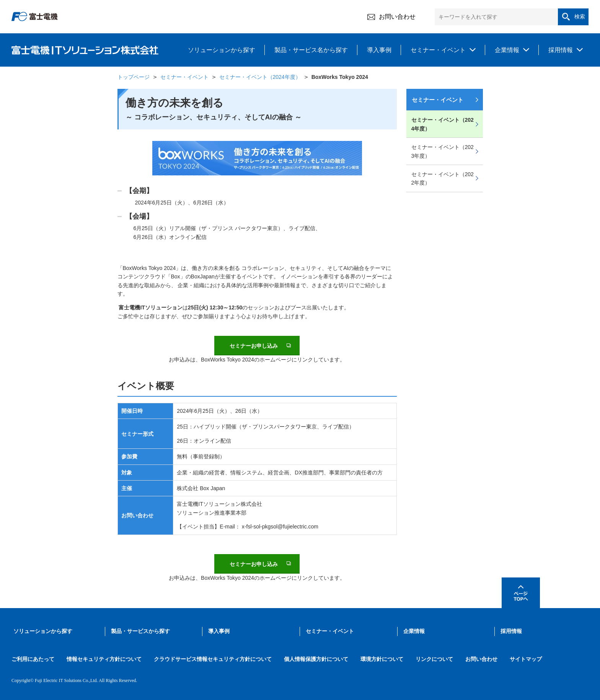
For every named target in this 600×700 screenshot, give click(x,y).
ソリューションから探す (222, 50)
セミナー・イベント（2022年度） (443, 178)
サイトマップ (526, 659)
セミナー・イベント (438, 50)
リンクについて (434, 659)
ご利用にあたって (33, 659)
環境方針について (382, 659)
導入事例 (379, 50)
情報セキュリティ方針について (104, 659)
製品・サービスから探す (140, 631)
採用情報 (561, 50)
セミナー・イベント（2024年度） (260, 77)
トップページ (134, 77)
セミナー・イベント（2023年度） (443, 151)
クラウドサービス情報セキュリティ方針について (213, 659)
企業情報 (507, 50)
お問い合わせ (391, 17)
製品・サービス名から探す (311, 50)
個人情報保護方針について (316, 659)
